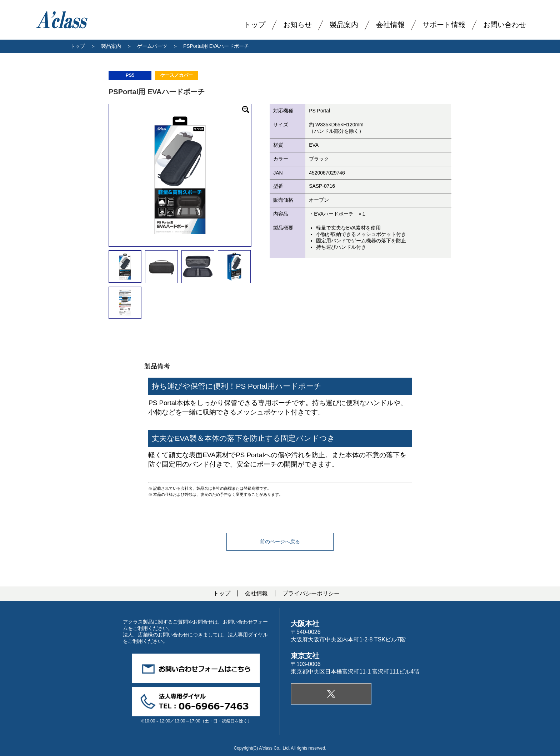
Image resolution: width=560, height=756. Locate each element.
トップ (77, 46)
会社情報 (256, 593)
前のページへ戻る (280, 541)
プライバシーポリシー (311, 593)
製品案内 (344, 25)
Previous (104, 175)
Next (256, 175)
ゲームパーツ (152, 46)
